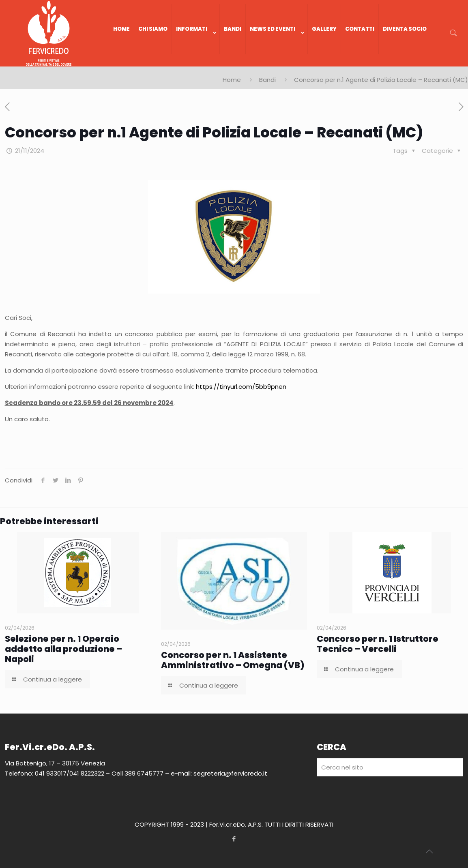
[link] (196, 62)
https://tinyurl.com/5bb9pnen (241, 387)
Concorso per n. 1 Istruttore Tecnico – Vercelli (378, 644)
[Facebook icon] (234, 839)
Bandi (267, 80)
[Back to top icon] (429, 851)
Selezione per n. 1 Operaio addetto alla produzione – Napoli (63, 649)
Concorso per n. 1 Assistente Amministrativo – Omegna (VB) (233, 660)
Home (232, 80)
